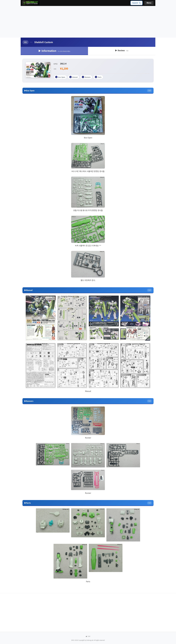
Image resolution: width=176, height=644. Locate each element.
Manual (73, 77)
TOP (149, 90)
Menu (149, 3)
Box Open (60, 77)
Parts (98, 77)
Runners (86, 77)
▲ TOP (88, 636)
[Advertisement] (88, 22)
